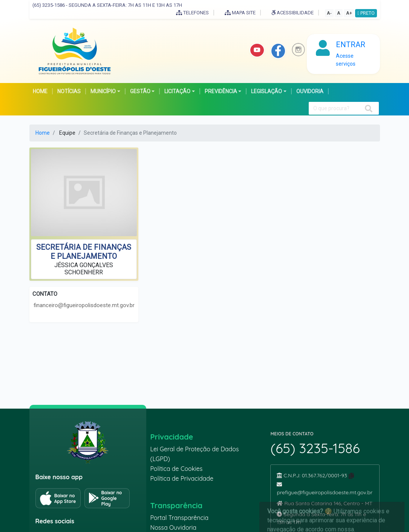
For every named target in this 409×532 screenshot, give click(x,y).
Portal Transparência (179, 518)
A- (329, 13)
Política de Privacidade (182, 478)
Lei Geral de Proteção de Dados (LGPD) (194, 454)
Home (43, 133)
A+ (349, 13)
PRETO (366, 13)
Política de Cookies (176, 469)
